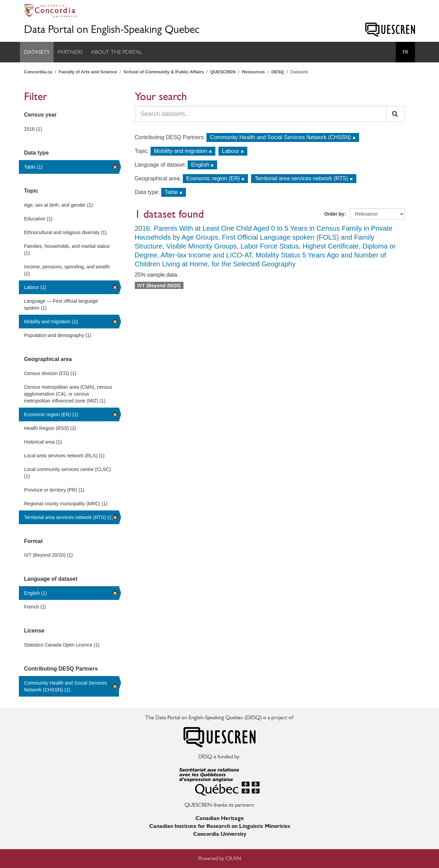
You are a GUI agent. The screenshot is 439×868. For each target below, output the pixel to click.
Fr (405, 52)
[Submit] (395, 114)
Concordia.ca (38, 72)
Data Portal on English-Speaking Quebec (112, 29)
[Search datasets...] (261, 114)
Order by (334, 214)
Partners (70, 52)
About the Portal (116, 52)
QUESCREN (223, 72)
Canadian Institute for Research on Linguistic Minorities (220, 826)
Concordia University (220, 834)
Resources (253, 72)
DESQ (278, 72)
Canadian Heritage (220, 818)
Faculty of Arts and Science (88, 72)
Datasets (37, 52)
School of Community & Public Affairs (164, 72)
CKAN (233, 858)
